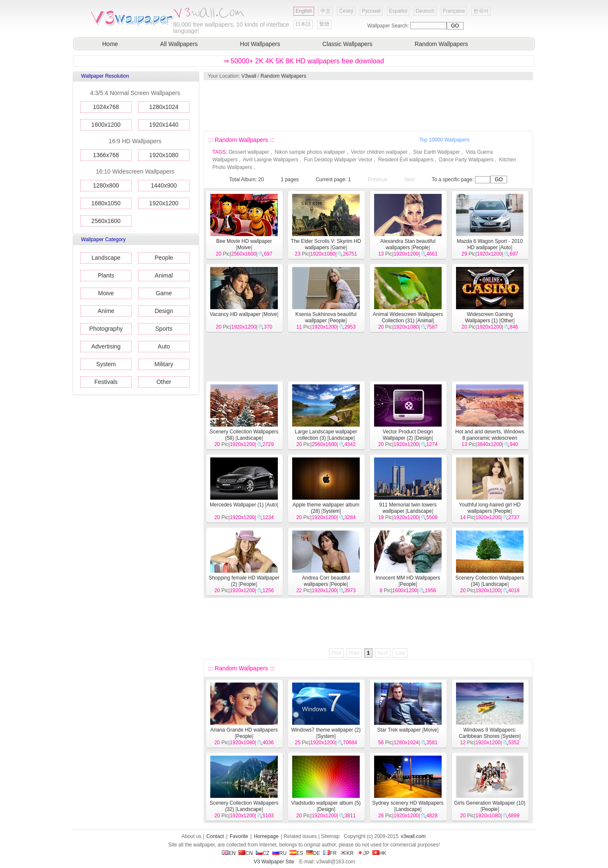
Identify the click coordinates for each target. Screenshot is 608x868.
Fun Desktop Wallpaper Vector (338, 160)
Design (164, 311)
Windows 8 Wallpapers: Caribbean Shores (488, 733)
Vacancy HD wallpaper (235, 314)
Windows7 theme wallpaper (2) (326, 730)
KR (347, 853)
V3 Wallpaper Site (274, 862)
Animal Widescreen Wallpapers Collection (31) (408, 317)
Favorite (239, 836)
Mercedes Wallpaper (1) (237, 505)
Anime (106, 311)
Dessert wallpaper (249, 152)
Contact (215, 836)
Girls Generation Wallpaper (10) (490, 803)
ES (296, 853)
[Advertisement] (368, 106)
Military (164, 364)
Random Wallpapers (441, 44)
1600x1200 (106, 125)
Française (454, 11)
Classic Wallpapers (348, 44)
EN (229, 853)
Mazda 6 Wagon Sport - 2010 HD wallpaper (490, 244)
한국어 (481, 11)
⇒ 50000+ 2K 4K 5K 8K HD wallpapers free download (304, 61)
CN (246, 853)
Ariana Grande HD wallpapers (244, 730)
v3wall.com (413, 836)
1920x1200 (164, 203)
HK (379, 853)
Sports (164, 329)
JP (363, 853)
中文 (326, 11)
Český (346, 11)
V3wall (249, 76)
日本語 (303, 24)
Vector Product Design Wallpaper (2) (408, 435)
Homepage (266, 836)
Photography (106, 329)
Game (164, 293)
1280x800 (106, 185)
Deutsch (425, 11)
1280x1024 (164, 107)
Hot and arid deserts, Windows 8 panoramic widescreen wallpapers (490, 438)
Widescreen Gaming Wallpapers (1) (489, 317)
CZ (263, 853)
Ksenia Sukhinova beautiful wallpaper (326, 317)
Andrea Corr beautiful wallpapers (326, 581)
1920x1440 (164, 125)
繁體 (324, 24)
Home (110, 44)
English (304, 11)
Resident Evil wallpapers (406, 160)
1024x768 (106, 107)
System (106, 364)
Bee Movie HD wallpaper (244, 241)
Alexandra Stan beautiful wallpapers (408, 244)
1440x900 (164, 185)
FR (330, 853)
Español (398, 11)
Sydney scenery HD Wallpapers (408, 803)
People (164, 258)
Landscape (106, 258)
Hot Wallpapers (260, 44)
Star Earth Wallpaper (436, 152)
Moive (106, 293)
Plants (106, 275)
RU (279, 853)
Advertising (106, 346)
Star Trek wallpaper (399, 730)
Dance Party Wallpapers (466, 160)
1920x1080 (164, 155)
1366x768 (106, 155)
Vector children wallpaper (379, 152)
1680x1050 (106, 203)
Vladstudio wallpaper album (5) (326, 803)
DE (313, 853)
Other (164, 382)
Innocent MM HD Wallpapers (408, 578)
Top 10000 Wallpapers (444, 140)
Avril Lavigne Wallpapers (270, 160)
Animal (164, 275)
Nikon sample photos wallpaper (310, 152)
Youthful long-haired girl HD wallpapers (490, 508)
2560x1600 (106, 221)
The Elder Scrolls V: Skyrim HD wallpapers (326, 244)
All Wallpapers (179, 44)
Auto (164, 346)
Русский (371, 11)
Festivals (106, 382)
